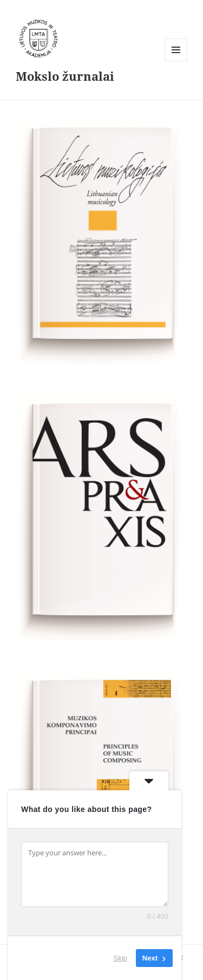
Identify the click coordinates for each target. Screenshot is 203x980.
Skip (120, 958)
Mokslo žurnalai (65, 76)
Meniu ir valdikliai (176, 61)
